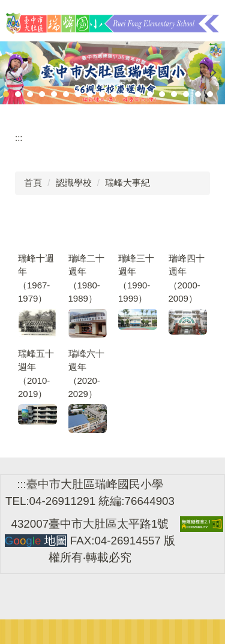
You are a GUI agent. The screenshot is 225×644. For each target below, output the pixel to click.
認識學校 (74, 183)
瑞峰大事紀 (127, 183)
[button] (15, 73)
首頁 (33, 183)
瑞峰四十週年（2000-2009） (187, 279)
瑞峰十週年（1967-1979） (36, 279)
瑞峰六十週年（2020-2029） (86, 374)
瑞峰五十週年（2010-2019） (36, 374)
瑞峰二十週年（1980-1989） (86, 279)
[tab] (6, 94)
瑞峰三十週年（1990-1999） (136, 279)
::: (19, 138)
